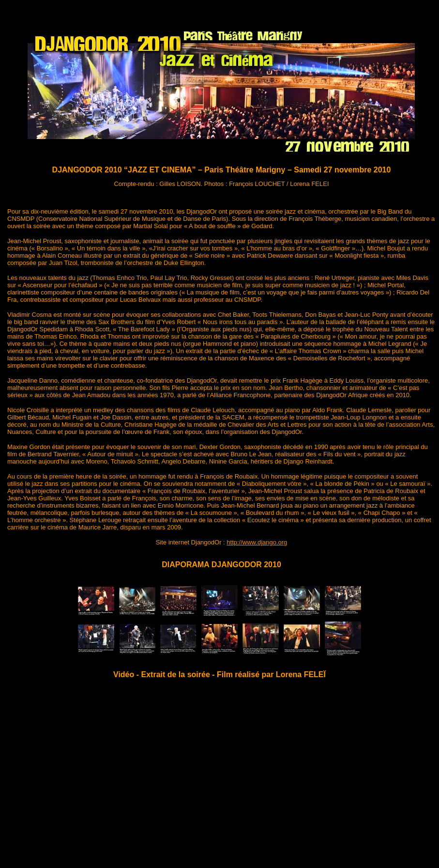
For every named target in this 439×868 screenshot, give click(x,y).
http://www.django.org (257, 542)
